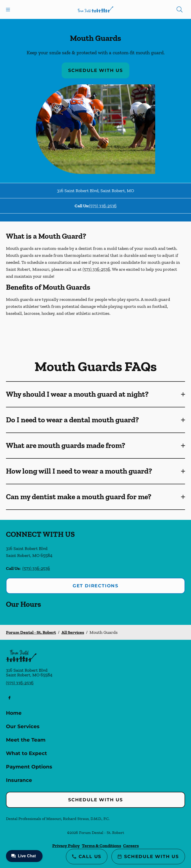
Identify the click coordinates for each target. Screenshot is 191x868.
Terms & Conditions (101, 846)
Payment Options (29, 767)
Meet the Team (26, 740)
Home (14, 713)
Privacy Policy (66, 846)
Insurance (19, 780)
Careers (131, 846)
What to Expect (26, 753)
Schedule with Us (95, 70)
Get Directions (95, 586)
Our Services (23, 726)
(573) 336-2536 (103, 206)
